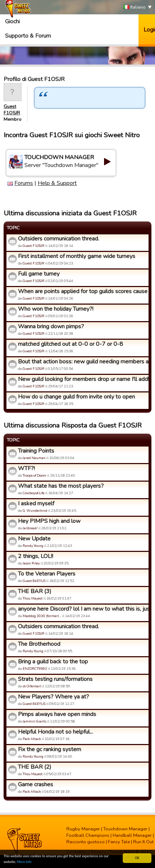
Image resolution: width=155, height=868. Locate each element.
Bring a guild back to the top (53, 662)
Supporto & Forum (28, 36)
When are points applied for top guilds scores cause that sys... (82, 291)
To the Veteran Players (47, 574)
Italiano (135, 7)
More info (24, 862)
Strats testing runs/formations (55, 679)
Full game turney (39, 274)
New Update (34, 539)
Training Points (36, 451)
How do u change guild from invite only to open (76, 397)
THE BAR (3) (35, 591)
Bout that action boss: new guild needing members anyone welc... (82, 362)
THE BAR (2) (35, 767)
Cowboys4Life (34, 493)
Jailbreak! (30, 528)
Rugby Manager (83, 829)
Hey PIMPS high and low (49, 521)
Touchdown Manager (125, 829)
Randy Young (33, 546)
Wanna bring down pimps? (51, 326)
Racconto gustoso (86, 842)
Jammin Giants (34, 721)
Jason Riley (31, 563)
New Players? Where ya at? (53, 697)
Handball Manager (132, 835)
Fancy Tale (119, 842)
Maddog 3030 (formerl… (42, 616)
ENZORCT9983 (35, 669)
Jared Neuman (34, 458)
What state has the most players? (61, 486)
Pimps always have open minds (57, 714)
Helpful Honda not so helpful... (55, 732)
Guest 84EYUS (34, 581)
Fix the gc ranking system (50, 749)
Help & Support (57, 183)
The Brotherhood (39, 644)
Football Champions (88, 835)
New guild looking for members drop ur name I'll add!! (82, 379)
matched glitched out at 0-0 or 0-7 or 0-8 (71, 344)
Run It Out (143, 842)
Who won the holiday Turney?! (56, 309)
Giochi (12, 22)
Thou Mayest (33, 598)
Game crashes (36, 784)
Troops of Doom (34, 475)
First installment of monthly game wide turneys (77, 256)
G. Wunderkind (35, 511)
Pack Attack (32, 739)
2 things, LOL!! (36, 556)
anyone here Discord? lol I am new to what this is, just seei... (82, 609)
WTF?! (26, 468)
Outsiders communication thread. (58, 239)
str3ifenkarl (32, 686)
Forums (24, 183)
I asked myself (36, 504)
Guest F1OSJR (12, 110)
